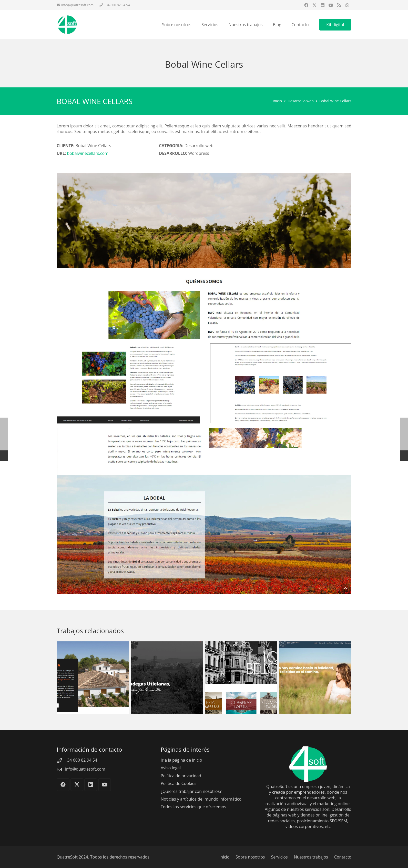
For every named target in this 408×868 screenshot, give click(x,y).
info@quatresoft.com (85, 769)
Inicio (225, 857)
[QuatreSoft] (71, 26)
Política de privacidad (181, 776)
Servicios (279, 857)
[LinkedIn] (323, 5)
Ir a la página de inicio (181, 760)
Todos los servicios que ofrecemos (193, 807)
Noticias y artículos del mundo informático (201, 799)
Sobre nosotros (250, 857)
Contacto (343, 857)
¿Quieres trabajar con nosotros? (191, 791)
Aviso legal (171, 768)
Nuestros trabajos (311, 857)
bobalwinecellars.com (88, 153)
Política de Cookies (178, 783)
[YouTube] (331, 5)
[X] (314, 5)
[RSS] (339, 5)
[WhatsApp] (347, 5)
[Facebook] (306, 5)
